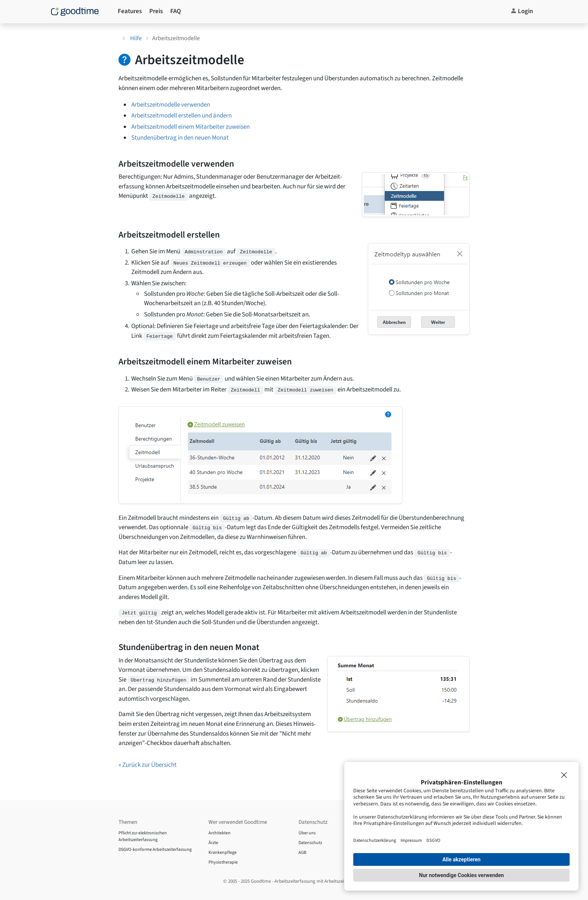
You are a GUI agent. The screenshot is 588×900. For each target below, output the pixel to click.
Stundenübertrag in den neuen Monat (180, 138)
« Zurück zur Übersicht (148, 765)
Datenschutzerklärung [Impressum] (375, 840)
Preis (156, 11)
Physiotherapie (223, 862)
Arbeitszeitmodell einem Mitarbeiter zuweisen (190, 127)
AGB (302, 853)
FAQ (175, 11)
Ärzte (213, 843)
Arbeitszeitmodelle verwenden (171, 105)
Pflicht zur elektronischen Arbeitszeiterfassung (143, 836)
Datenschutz (310, 843)
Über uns (307, 833)
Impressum (411, 840)
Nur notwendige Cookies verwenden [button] (461, 875)
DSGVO (433, 840)
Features (130, 11)
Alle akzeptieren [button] (462, 859)
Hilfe (136, 38)
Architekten (220, 833)
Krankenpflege (223, 853)
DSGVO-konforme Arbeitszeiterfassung (155, 850)
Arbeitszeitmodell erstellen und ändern (181, 116)
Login (522, 11)
